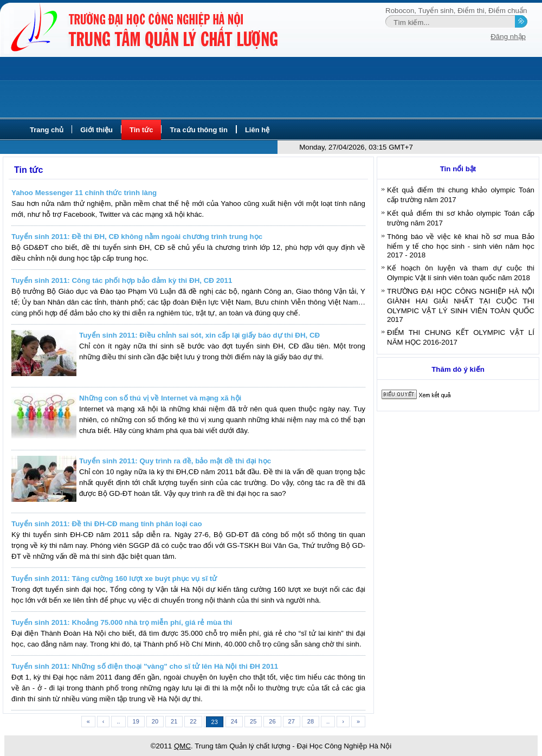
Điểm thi (471, 11)
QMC (182, 746)
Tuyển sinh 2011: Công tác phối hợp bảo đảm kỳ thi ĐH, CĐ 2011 (122, 280)
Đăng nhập (508, 37)
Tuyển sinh (436, 11)
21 (174, 721)
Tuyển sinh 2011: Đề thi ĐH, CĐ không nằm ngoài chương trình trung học (137, 237)
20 (155, 721)
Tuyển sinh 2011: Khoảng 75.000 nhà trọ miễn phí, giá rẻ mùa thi (122, 622)
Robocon (400, 11)
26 (272, 721)
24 (234, 721)
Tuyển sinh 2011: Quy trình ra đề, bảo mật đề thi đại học (175, 461)
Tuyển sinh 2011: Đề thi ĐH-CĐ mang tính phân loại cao (107, 524)
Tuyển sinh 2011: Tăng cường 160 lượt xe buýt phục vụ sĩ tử (114, 579)
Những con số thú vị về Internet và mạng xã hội (160, 398)
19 (136, 721)
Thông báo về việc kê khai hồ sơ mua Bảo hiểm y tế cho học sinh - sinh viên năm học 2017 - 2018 (461, 246)
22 (193, 721)
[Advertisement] (271, 88)
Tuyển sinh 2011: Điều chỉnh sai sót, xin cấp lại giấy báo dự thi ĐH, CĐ (199, 335)
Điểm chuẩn (508, 11)
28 (311, 721)
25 (253, 721)
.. (118, 721)
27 (292, 721)
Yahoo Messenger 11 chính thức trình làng (84, 193)
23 (215, 722)
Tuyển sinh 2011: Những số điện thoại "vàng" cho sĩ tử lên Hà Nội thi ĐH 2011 (145, 666)
